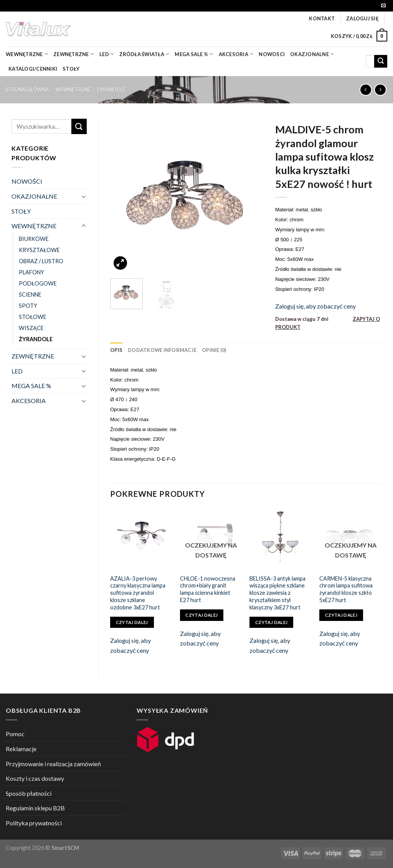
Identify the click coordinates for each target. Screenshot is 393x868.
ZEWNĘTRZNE (33, 356)
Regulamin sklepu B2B (35, 808)
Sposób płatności (29, 793)
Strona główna (27, 90)
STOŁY (21, 211)
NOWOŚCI (27, 181)
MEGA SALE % (31, 386)
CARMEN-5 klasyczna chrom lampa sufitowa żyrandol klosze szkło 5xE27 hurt (346, 589)
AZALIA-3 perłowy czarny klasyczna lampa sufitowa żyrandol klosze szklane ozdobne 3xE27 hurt (138, 593)
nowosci (272, 54)
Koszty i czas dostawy (35, 778)
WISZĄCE (31, 328)
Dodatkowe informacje (162, 350)
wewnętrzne (27, 54)
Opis (116, 350)
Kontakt (322, 18)
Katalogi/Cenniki (33, 69)
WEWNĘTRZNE (73, 90)
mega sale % (194, 54)
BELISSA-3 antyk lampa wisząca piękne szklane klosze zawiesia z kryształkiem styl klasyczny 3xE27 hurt (277, 593)
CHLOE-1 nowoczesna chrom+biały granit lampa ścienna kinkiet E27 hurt (208, 589)
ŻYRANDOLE (111, 90)
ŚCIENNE (30, 295)
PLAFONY (31, 272)
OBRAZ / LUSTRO (41, 261)
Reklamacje (21, 749)
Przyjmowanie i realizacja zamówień (53, 764)
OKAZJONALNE (312, 54)
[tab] (116, 350)
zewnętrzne (74, 54)
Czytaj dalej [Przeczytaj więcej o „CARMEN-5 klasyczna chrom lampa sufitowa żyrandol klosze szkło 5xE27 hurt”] (341, 615)
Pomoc (15, 734)
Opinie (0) (214, 350)
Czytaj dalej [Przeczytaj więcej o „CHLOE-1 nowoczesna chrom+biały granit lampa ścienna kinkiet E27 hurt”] (201, 615)
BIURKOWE (34, 239)
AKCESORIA (29, 401)
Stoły (71, 69)
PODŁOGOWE (38, 283)
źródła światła (144, 54)
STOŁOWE (33, 317)
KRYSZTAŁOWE (39, 250)
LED (107, 54)
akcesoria (236, 54)
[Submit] (381, 61)
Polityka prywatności (34, 823)
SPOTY (28, 306)
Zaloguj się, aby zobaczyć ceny (315, 306)
